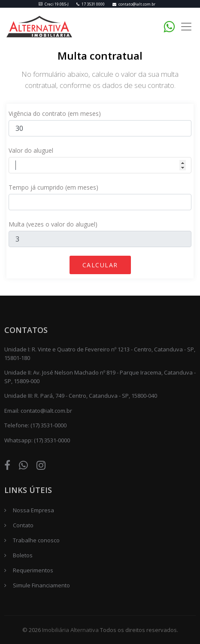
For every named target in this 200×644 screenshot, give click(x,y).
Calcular (100, 265)
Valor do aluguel (31, 150)
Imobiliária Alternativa (70, 630)
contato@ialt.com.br (134, 4)
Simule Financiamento (41, 585)
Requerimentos (33, 570)
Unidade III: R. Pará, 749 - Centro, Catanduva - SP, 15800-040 (81, 396)
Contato (23, 525)
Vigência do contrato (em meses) (55, 113)
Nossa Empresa (33, 510)
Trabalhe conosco (36, 540)
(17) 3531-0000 (48, 425)
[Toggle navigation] (186, 27)
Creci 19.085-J (54, 4)
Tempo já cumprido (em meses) (53, 187)
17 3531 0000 (91, 4)
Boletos (23, 555)
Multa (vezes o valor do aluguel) (53, 224)
